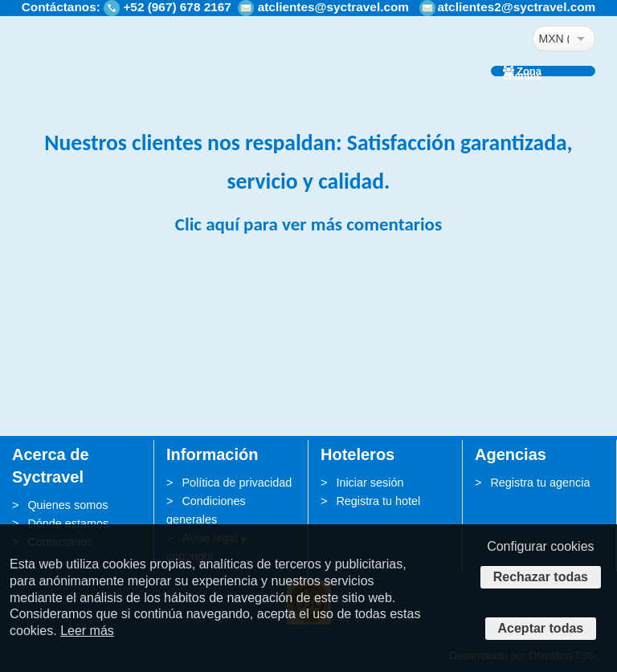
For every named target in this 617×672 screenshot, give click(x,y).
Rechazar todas (541, 577)
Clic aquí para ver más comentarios (308, 224)
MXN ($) (554, 39)
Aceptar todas (541, 628)
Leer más (87, 631)
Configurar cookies (540, 546)
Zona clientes (522, 71)
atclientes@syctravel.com (333, 7)
